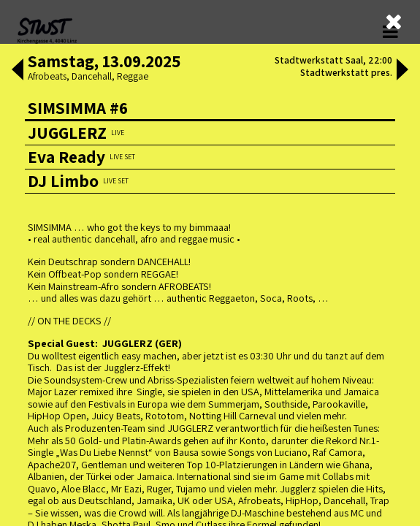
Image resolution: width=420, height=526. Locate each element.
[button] (18, 71)
